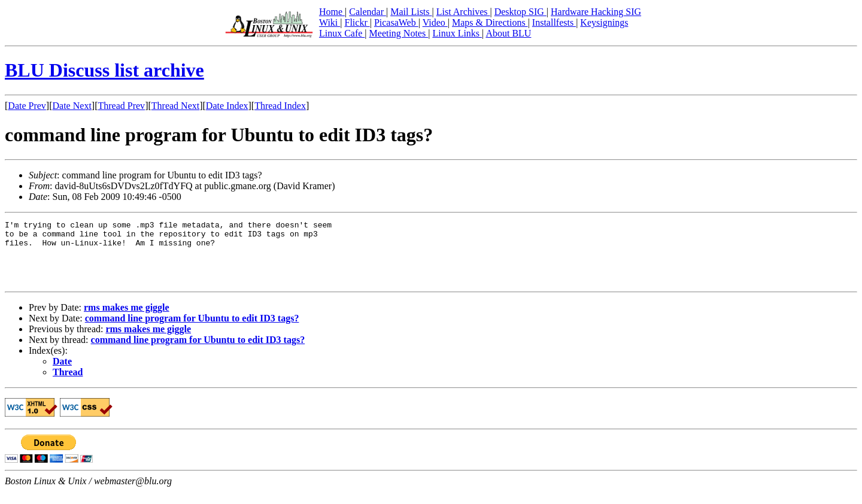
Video (435, 22)
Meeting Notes (399, 33)
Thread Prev (121, 106)
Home (332, 12)
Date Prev (27, 106)
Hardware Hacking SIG (596, 12)
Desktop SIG (520, 12)
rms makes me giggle (127, 320)
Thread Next (175, 106)
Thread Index (280, 106)
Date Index (227, 106)
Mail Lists (411, 12)
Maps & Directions (490, 22)
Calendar (368, 12)
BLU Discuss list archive (104, 70)
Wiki (330, 22)
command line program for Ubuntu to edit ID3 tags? (192, 331)
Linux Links (457, 33)
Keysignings (604, 22)
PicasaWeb (396, 22)
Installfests (554, 22)
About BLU (508, 33)
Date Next (72, 106)
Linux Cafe (342, 33)
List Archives (463, 12)
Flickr (357, 22)
